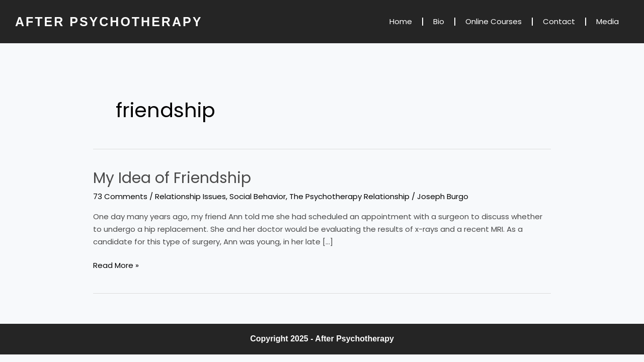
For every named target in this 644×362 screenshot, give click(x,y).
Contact (559, 21)
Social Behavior (258, 196)
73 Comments (120, 196)
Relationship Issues (190, 196)
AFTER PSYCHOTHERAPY (109, 22)
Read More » (116, 265)
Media (608, 21)
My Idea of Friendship (172, 178)
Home (401, 21)
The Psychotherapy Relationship (349, 196)
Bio (439, 21)
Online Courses (494, 21)
